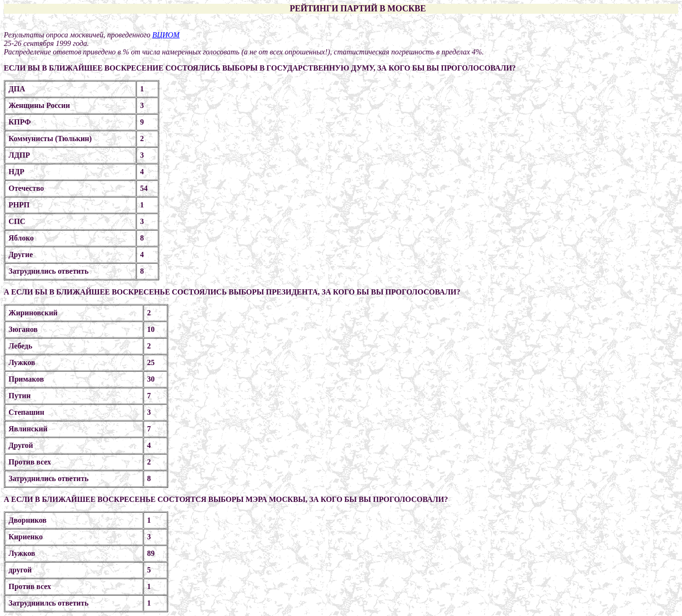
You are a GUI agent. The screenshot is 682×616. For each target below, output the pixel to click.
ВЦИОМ (166, 35)
